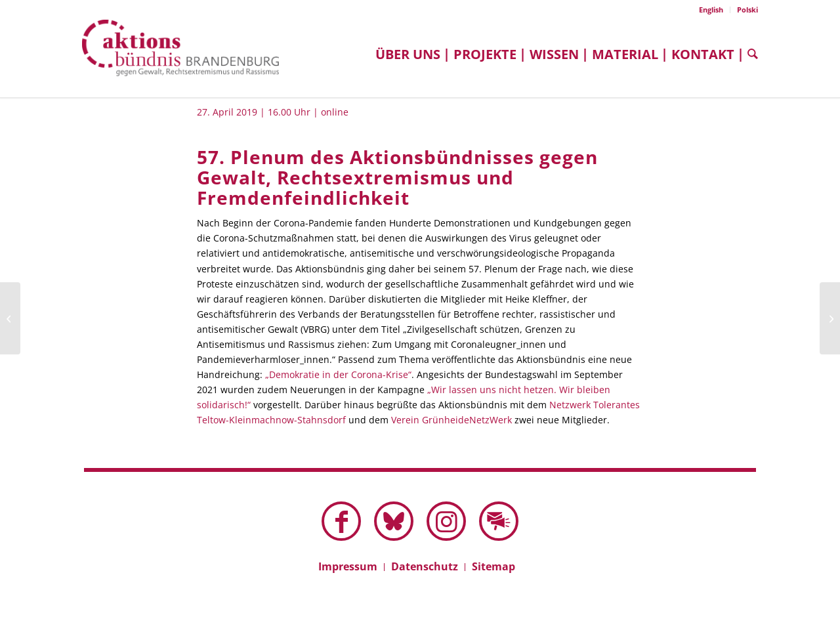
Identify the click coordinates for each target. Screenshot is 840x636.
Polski (747, 10)
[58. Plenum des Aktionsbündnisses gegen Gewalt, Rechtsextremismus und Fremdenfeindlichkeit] (830, 318)
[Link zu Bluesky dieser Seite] (394, 521)
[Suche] (749, 54)
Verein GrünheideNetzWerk (451, 420)
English (711, 10)
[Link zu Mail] (499, 521)
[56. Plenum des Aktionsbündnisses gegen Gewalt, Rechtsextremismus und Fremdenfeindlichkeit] (10, 318)
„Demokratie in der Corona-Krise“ (338, 374)
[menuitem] (711, 10)
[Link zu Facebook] (341, 521)
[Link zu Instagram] (446, 521)
